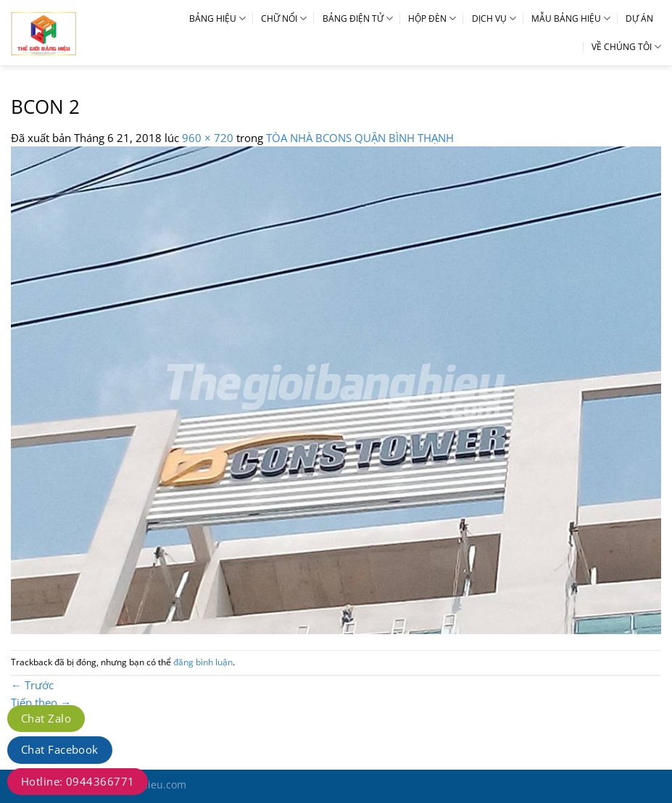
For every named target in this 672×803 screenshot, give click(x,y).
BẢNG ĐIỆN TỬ (358, 18)
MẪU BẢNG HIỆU (571, 18)
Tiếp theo (41, 702)
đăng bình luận (203, 662)
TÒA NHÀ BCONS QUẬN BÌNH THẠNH (360, 138)
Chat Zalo (46, 718)
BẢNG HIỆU (217, 18)
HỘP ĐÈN (432, 18)
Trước (32, 685)
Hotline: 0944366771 (78, 781)
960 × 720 (208, 138)
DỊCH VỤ (494, 18)
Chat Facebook (60, 749)
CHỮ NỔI (284, 18)
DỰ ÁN (639, 18)
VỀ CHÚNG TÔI (626, 47)
